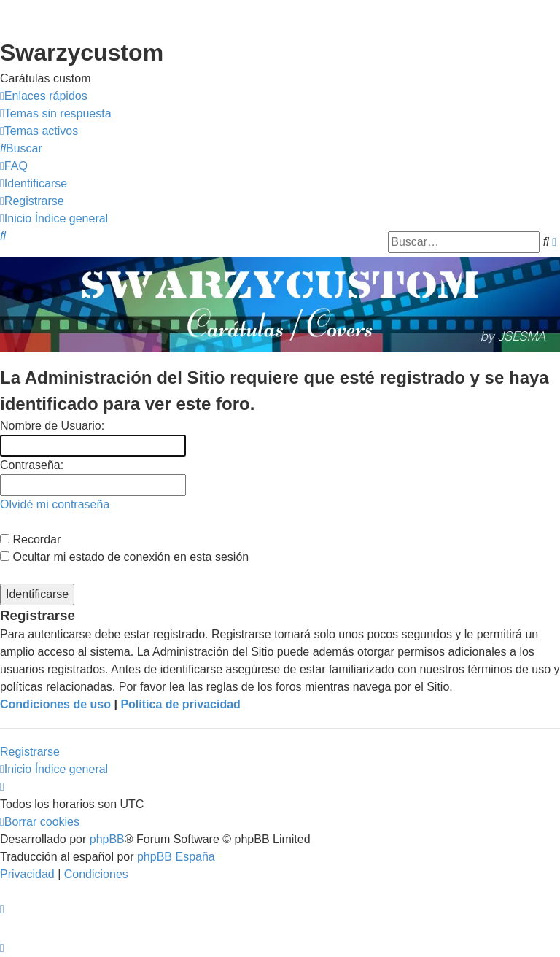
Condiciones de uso (55, 704)
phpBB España (176, 857)
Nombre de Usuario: (52, 426)
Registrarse (30, 752)
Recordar (30, 539)
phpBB (107, 839)
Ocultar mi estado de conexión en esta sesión (124, 557)
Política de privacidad (180, 704)
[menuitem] (56, 114)
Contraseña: (32, 465)
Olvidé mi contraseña (55, 504)
